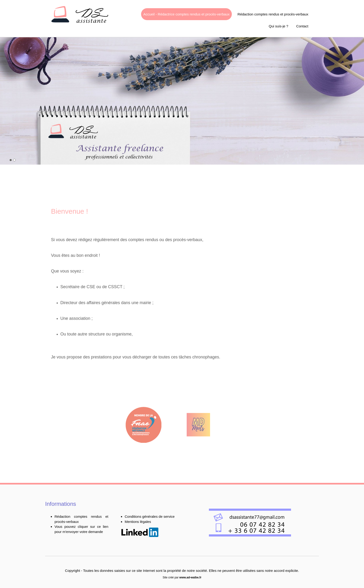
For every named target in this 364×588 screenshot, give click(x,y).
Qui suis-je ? (278, 26)
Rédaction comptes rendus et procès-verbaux (273, 14)
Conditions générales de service (150, 516)
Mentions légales (138, 522)
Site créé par (182, 577)
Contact (302, 26)
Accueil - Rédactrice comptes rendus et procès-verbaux (187, 14)
